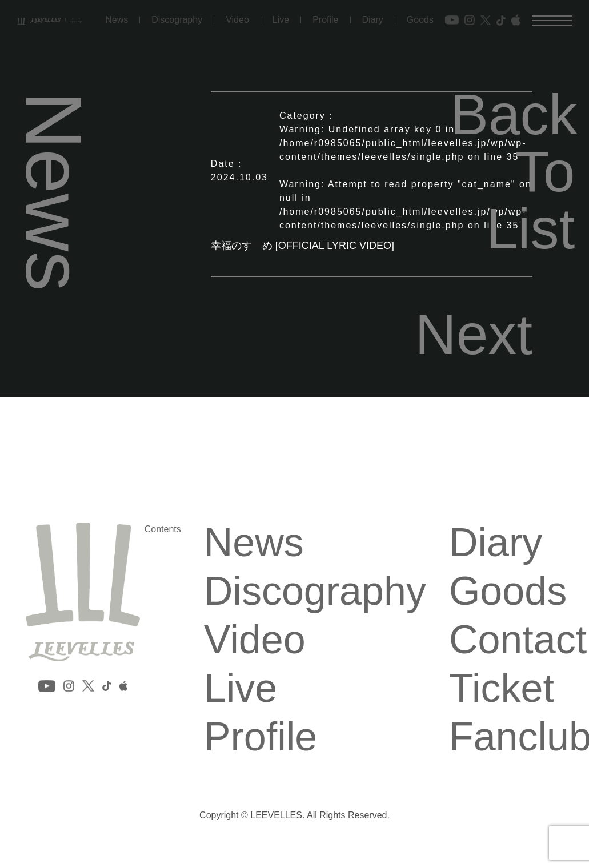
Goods (420, 16)
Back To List (512, 171)
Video (237, 16)
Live (281, 16)
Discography (177, 16)
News (117, 16)
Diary (373, 16)
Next (474, 334)
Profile (325, 16)
